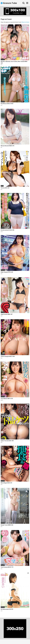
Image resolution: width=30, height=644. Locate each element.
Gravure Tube (9, 3)
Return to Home (25, 22)
